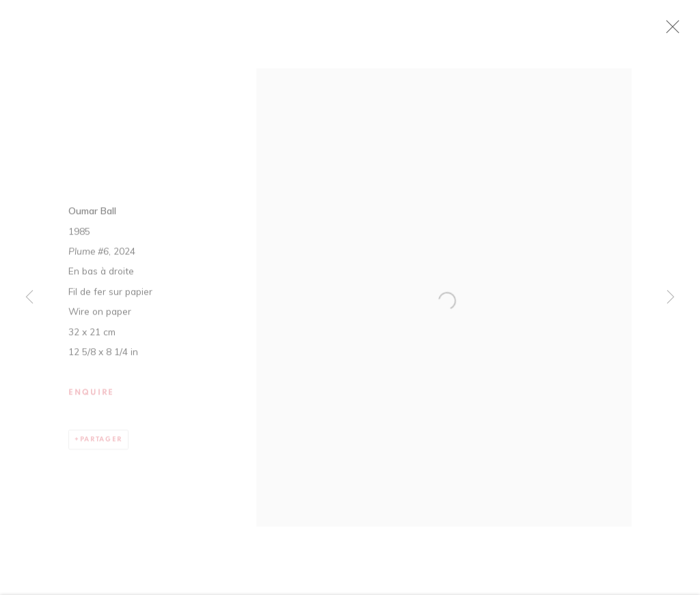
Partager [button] (101, 446)
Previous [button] (29, 298)
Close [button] (689, 31)
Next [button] (671, 298)
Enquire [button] (91, 399)
